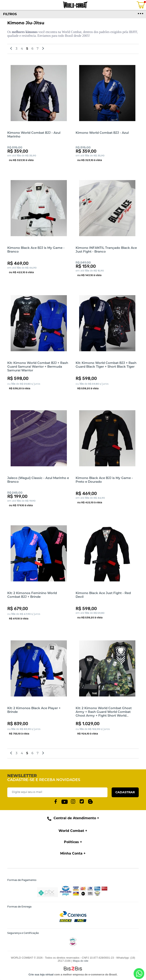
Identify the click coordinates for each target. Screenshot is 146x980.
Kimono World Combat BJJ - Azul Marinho (34, 134)
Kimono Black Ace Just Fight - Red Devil (103, 595)
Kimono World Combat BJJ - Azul (102, 133)
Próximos (42, 49)
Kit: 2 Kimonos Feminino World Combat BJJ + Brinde (32, 595)
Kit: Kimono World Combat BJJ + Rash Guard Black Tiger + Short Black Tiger (106, 365)
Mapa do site (81, 961)
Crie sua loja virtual (41, 974)
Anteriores (12, 49)
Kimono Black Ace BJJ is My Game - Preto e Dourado (104, 480)
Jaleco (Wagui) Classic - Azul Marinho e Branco (38, 480)
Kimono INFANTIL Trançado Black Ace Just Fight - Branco (106, 250)
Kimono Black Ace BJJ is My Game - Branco (36, 250)
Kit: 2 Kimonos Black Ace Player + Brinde (34, 710)
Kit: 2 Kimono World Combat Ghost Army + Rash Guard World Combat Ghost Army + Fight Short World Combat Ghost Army (104, 714)
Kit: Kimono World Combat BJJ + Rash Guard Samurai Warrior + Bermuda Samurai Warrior (38, 367)
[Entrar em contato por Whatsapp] (139, 974)
